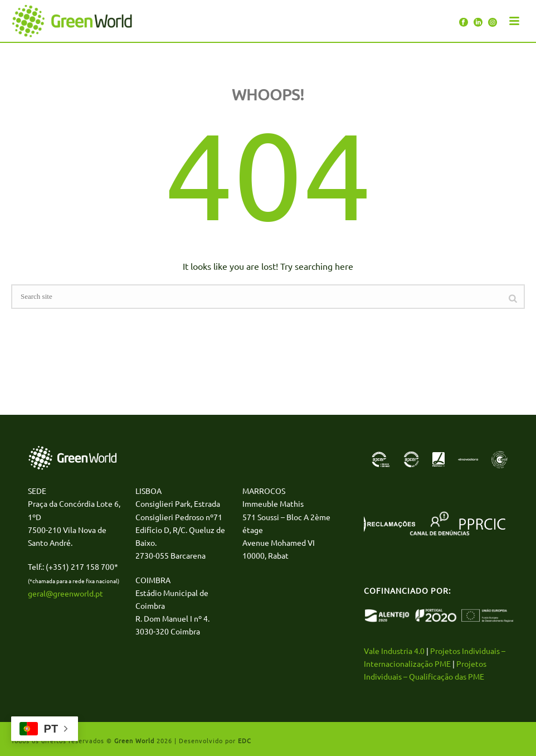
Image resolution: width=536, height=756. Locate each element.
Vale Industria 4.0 (394, 651)
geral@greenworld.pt (65, 593)
